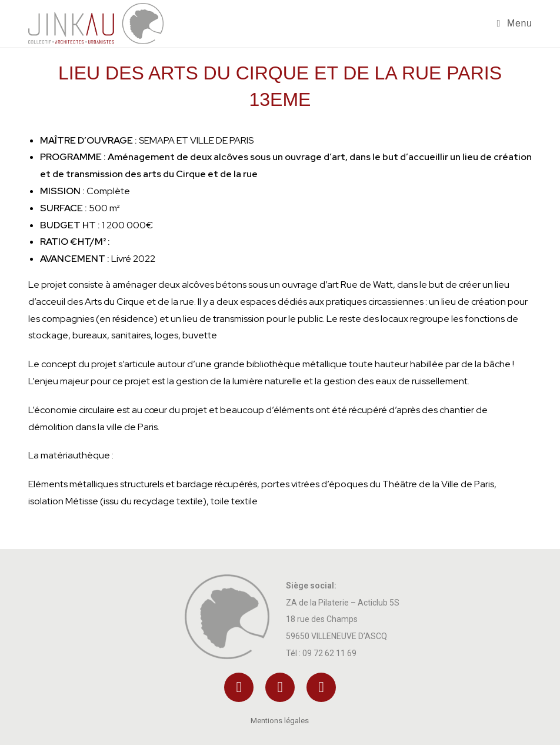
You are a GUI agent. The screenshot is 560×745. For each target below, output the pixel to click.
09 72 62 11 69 (329, 653)
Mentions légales (280, 721)
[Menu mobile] (514, 23)
